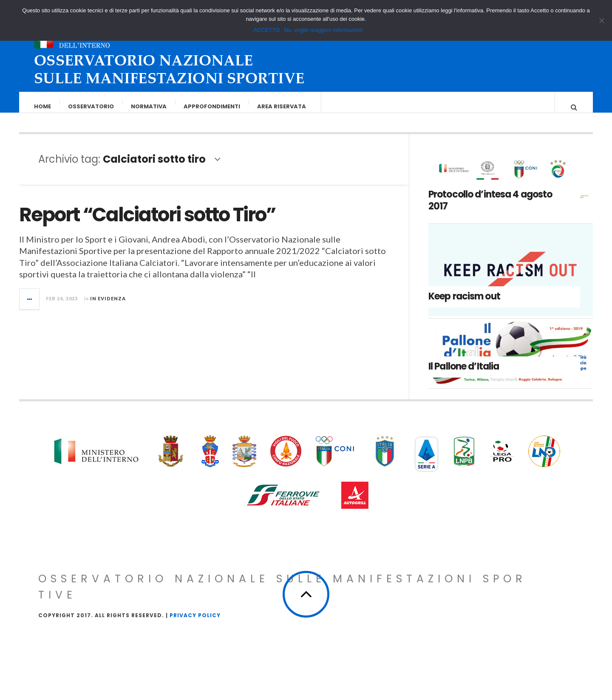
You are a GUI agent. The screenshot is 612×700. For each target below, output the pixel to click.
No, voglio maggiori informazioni (323, 30)
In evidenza (108, 307)
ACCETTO (267, 30)
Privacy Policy (195, 624)
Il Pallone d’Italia (464, 375)
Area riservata (282, 106)
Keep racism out (464, 305)
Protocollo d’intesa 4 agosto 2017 (490, 209)
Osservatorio (91, 106)
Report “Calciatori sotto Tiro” (147, 223)
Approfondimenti (212, 106)
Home (43, 106)
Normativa (149, 106)
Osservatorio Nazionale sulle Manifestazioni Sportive (282, 595)
